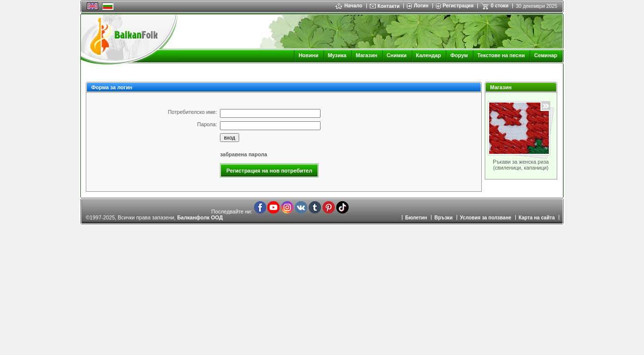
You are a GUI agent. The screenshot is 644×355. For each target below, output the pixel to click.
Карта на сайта (537, 218)
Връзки (444, 218)
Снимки (396, 55)
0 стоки (500, 6)
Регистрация (458, 6)
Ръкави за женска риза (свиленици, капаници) (521, 165)
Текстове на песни (501, 55)
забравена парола (244, 154)
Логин (421, 6)
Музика (337, 55)
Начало (349, 6)
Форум (459, 55)
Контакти (389, 6)
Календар (429, 55)
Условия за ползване (486, 218)
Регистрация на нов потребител (269, 171)
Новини (308, 55)
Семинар (546, 55)
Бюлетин (416, 218)
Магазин (366, 55)
